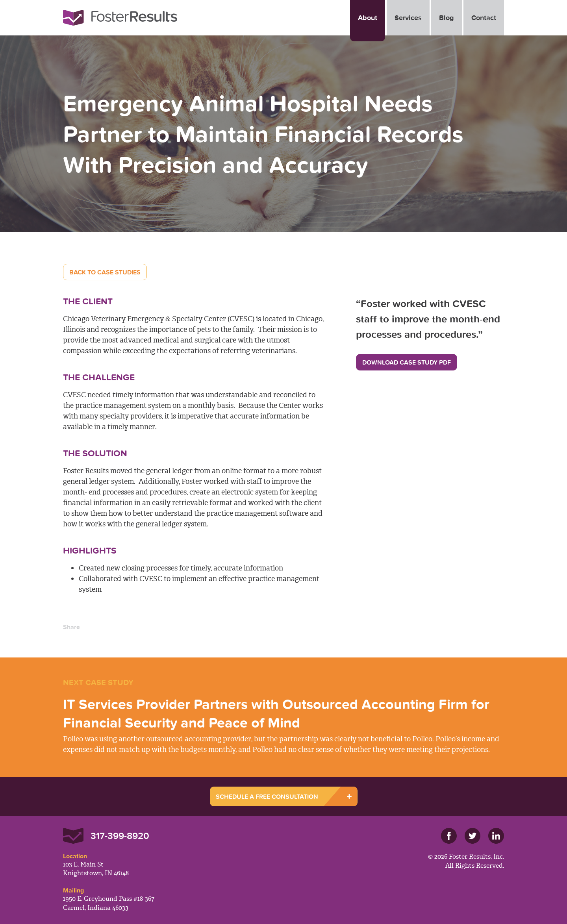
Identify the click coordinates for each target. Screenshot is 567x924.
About (368, 18)
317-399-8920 (120, 836)
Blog (447, 18)
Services (408, 18)
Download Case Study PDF (407, 362)
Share (71, 627)
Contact (484, 18)
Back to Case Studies (105, 272)
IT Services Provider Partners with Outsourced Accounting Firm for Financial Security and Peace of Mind (276, 713)
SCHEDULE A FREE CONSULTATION (267, 796)
